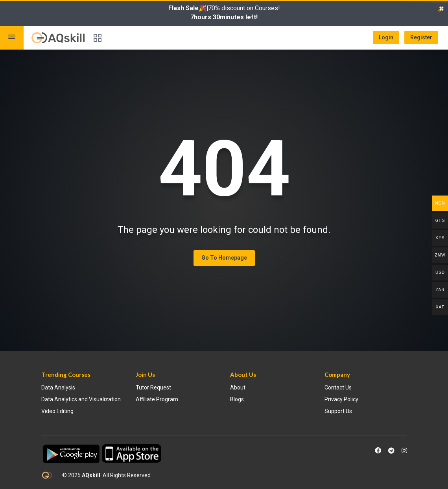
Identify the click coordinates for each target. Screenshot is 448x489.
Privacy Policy (341, 399)
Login (386, 37)
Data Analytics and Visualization (81, 399)
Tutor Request (153, 388)
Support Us (338, 411)
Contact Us (338, 388)
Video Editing (57, 411)
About (238, 388)
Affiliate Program (157, 399)
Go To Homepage (224, 258)
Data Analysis (58, 388)
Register (421, 37)
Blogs (237, 399)
